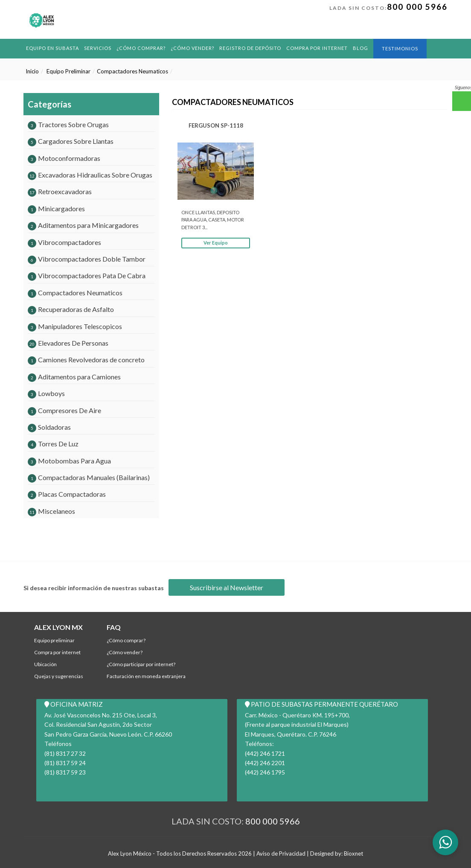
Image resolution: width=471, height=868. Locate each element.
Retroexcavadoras (60, 191)
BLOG (361, 48)
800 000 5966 (417, 7)
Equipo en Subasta (52, 48)
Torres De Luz (53, 444)
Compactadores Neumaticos (132, 71)
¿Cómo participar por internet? (141, 664)
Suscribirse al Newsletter (227, 587)
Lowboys (46, 393)
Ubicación (45, 664)
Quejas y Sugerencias (59, 676)
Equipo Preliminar (68, 71)
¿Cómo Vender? (192, 48)
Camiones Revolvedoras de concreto (86, 360)
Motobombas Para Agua (69, 461)
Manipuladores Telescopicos (75, 326)
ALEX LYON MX (58, 627)
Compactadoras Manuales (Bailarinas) (89, 477)
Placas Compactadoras (67, 494)
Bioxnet (353, 853)
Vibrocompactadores (64, 242)
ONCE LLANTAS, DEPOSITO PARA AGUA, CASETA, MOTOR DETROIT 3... (213, 220)
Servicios (98, 48)
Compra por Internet (317, 48)
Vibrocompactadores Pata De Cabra (87, 275)
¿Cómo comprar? (141, 48)
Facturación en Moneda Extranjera (146, 676)
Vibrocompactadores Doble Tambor (87, 259)
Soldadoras (49, 427)
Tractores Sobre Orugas (68, 124)
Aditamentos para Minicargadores (83, 225)
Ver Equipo (216, 243)
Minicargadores (56, 208)
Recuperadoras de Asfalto (71, 309)
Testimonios (400, 48)
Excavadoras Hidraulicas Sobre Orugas (90, 175)
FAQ (114, 627)
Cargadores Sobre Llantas (71, 141)
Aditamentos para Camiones (74, 377)
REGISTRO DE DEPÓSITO (250, 48)
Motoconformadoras (64, 158)
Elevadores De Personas (68, 343)
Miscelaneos (51, 511)
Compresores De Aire (64, 410)
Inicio (32, 71)
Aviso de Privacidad (281, 853)
